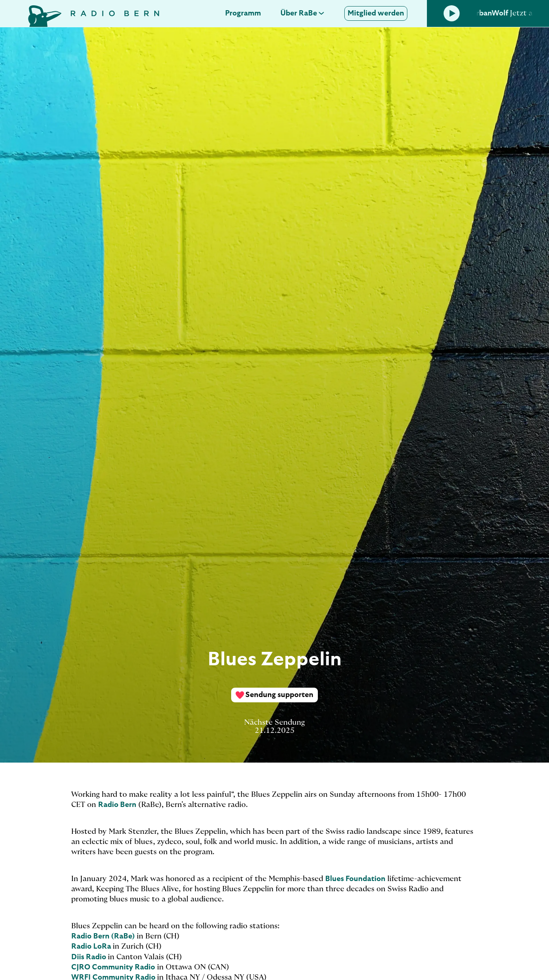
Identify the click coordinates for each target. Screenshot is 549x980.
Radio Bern (117, 805)
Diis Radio (90, 957)
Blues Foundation (355, 879)
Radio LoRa (92, 947)
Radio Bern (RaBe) (103, 936)
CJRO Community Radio (113, 967)
